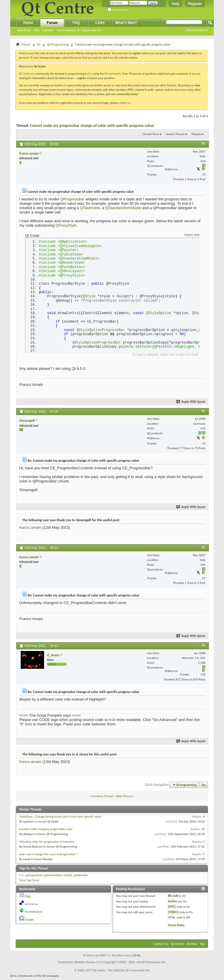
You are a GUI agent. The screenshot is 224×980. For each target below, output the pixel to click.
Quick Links (90, 30)
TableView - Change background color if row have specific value (60, 818)
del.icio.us (31, 905)
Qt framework (113, 74)
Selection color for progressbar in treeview (47, 843)
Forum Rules (176, 927)
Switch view (192, 235)
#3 (204, 549)
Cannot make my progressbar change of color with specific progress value (92, 126)
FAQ (36, 30)
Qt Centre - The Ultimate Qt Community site (121, 972)
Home (28, 23)
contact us (125, 103)
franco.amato (30, 529)
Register (195, 4)
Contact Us (161, 946)
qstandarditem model (58, 877)
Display (196, 134)
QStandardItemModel (123, 208)
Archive (192, 946)
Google (29, 921)
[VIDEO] (173, 914)
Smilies (172, 903)
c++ (22, 877)
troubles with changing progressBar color (46, 831)
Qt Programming (58, 44)
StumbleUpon (34, 913)
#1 (204, 143)
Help (176, 4)
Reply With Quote (191, 403)
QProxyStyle (66, 225)
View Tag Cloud (29, 882)
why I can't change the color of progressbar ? (48, 856)
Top (204, 786)
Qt (39, 44)
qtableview (81, 877)
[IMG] (172, 908)
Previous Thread (103, 798)
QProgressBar (72, 199)
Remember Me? (118, 10)
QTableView (90, 208)
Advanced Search (197, 30)
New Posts (24, 30)
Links (100, 23)
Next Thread (124, 798)
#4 (204, 647)
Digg (28, 898)
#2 (204, 412)
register (82, 78)
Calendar (48, 30)
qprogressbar (34, 877)
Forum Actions (66, 30)
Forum (52, 23)
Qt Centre (25, 74)
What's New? (126, 23)
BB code (173, 898)
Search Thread (175, 134)
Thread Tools (151, 134)
